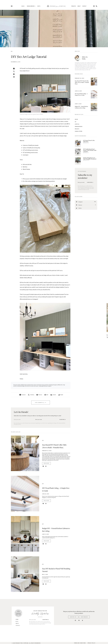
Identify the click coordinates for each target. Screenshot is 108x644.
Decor (76, 119)
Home (17, 619)
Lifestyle (77, 124)
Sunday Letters (78, 131)
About (79, 6)
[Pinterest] (86, 205)
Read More (46, 463)
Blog (17, 621)
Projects (74, 6)
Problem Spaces (79, 126)
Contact (84, 6)
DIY (12, 51)
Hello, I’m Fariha (85, 58)
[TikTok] (86, 208)
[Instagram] (86, 202)
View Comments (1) (40, 403)
